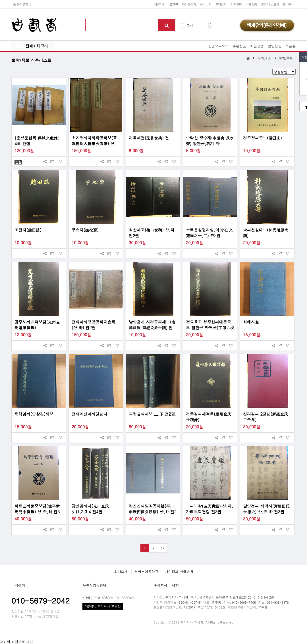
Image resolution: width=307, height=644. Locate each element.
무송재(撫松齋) (85, 230)
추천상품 (239, 46)
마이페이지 (189, 4)
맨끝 (162, 548)
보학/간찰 (265, 58)
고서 (190, 25)
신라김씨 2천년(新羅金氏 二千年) (265, 417)
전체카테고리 (37, 46)
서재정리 (251, 4)
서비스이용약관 (146, 571)
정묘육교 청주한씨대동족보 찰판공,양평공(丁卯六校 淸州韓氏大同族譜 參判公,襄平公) (210, 325)
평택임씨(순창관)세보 (34, 414)
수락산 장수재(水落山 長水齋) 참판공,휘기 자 (210, 141)
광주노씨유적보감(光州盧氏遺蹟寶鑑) (37, 325)
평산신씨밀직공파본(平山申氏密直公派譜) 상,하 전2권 (153, 509)
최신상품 (257, 46)
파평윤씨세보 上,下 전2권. (153, 414)
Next (211, 27)
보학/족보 (286, 58)
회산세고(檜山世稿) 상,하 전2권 (152, 233)
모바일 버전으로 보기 (16, 642)
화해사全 (251, 322)
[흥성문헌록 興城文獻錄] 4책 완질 (37, 141)
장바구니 (289, 4)
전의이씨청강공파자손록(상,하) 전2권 (94, 325)
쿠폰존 (291, 46)
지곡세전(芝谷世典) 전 (149, 138)
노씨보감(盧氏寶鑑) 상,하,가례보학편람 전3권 (209, 509)
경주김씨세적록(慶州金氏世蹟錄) (209, 417)
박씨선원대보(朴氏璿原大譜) (266, 233)
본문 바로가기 (0, 0)
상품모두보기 (218, 46)
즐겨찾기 (20, 4)
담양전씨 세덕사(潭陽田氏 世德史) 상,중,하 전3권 (266, 509)
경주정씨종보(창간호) (263, 138)
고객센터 (221, 4)
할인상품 (275, 46)
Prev (211, 24)
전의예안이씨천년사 (90, 414)
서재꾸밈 (236, 4)
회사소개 (206, 4)
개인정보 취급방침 (179, 571)
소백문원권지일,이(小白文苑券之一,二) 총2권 (209, 233)
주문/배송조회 (270, 4)
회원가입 (160, 4)
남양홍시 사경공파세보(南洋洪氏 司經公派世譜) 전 (152, 325)
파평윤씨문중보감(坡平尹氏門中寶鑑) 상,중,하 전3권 (37, 509)
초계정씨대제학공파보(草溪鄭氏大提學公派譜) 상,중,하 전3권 (94, 141)
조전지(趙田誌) (28, 230)
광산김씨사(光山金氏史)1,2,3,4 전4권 (90, 509)
